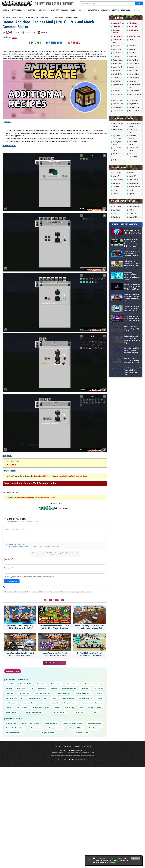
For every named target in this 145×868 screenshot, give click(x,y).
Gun (46, 698)
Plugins (105, 10)
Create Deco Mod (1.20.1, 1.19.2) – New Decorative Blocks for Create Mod (90, 627)
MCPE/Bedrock (17, 10)
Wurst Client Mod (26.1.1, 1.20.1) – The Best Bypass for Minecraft (133, 362)
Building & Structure (69, 689)
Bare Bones (116, 217)
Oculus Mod (132, 49)
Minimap (100, 698)
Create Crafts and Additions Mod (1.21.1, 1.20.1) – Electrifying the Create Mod (55, 627)
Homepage (6, 17)
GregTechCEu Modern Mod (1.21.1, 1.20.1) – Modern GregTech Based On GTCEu (90, 654)
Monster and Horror (29, 703)
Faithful (115, 213)
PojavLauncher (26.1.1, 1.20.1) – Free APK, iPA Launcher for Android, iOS (132, 298)
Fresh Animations (134, 206)
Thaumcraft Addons (81, 733)
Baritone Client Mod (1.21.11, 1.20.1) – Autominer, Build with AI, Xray (132, 347)
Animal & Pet (41, 684)
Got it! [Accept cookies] (136, 859)
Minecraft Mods (17, 17)
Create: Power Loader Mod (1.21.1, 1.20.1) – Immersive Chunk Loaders (55, 654)
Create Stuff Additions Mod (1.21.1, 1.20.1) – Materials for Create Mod (20, 627)
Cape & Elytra (85, 689)
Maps (81, 10)
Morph (43, 703)
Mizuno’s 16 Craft (134, 217)
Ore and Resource (70, 703)
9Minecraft (71, 759)
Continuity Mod (117, 107)
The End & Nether (59, 712)
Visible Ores (132, 213)
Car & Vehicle (98, 689)
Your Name (9, 559)
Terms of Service (68, 746)
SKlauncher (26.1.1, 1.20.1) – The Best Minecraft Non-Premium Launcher (132, 276)
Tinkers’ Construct (134, 63)
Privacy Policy (66, 553)
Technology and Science (34, 712)
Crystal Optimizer (134, 107)
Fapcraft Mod (133, 100)
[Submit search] (139, 3)
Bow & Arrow (42, 689)
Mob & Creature (11, 703)
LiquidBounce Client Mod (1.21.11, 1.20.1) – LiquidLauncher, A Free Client (132, 393)
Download (74, 42)
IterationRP (132, 176)
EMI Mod (132, 40)
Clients (42, 10)
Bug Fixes (54, 689)
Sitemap (89, 746)
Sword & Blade (11, 712)
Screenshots (54, 42)
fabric (49, 54)
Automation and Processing (93, 684)
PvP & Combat (22, 708)
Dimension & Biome (63, 693)
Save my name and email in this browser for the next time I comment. (30, 577)
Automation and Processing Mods (17, 592)
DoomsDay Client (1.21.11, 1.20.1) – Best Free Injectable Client (132, 377)
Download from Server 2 (47, 498)
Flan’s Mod (116, 78)
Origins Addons (36, 728)
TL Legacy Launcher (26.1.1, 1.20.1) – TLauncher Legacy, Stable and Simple (131, 243)
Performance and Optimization (92, 703)
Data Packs (92, 10)
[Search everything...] (108, 3)
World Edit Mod (133, 71)
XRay (96, 712)
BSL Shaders (117, 173)
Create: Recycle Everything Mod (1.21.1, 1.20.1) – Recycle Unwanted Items (20, 654)
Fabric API (116, 27)
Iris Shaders (116, 46)
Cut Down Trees (24, 693)
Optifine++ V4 (117, 160)
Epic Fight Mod (133, 60)
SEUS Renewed (134, 180)
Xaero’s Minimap (118, 53)
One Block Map (117, 130)
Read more (112, 863)
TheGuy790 (44, 32)
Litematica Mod (134, 67)
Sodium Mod (117, 49)
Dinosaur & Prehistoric (83, 693)
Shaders (31, 10)
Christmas (9, 693)
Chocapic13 (116, 183)
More (136, 10)
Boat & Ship (21, 689)
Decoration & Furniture (43, 693)
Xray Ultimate (117, 206)
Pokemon (9, 708)
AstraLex (116, 194)
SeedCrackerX (117, 100)
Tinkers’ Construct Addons (15, 728)
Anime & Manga (56, 684)
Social (81, 708)
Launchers (54, 10)
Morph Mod (132, 81)
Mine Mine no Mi (118, 85)
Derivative (132, 173)
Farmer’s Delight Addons (31, 723)
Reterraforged (117, 94)
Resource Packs (68, 10)
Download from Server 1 (26, 498)
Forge (14, 37)
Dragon (99, 693)
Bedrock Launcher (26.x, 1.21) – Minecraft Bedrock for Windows (132, 254)
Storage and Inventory (95, 708)
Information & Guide (67, 698)
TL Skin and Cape (134, 91)
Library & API (10, 684)
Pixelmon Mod (117, 36)
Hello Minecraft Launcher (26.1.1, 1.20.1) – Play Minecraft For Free (132, 264)
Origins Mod (116, 71)
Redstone (57, 708)
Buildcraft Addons (76, 728)
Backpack (9, 689)
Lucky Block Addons (48, 733)
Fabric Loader (133, 23)
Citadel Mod (116, 91)
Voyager (131, 194)
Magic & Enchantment (86, 698)
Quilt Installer (133, 30)
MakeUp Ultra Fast (134, 187)
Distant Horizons (118, 60)
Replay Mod (116, 81)
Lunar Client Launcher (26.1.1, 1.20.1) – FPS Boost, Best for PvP (131, 308)
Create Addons (39, 592)
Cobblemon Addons (95, 723)
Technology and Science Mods (81, 592)
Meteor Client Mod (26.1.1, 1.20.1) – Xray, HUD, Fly (131, 331)
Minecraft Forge (13, 461)
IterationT (116, 176)
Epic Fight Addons (51, 723)
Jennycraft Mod (118, 104)
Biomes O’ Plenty (134, 74)
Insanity (115, 190)
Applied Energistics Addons (73, 723)
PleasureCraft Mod (135, 111)
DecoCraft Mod (118, 74)
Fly (22, 698)
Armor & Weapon (72, 684)
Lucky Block (132, 46)
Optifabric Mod (117, 63)
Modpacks (126, 10)
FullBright (132, 210)
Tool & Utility (79, 712)
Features (35, 42)
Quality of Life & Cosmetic (41, 708)
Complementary (134, 183)
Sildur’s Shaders (118, 180)
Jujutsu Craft (133, 56)
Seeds (115, 10)
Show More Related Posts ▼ (55, 663)
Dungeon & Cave (11, 698)
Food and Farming (34, 698)
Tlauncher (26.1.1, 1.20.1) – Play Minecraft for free (133, 232)
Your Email (8, 568)
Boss (31, 689)
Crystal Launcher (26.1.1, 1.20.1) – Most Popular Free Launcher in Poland (132, 319)
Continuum (116, 187)
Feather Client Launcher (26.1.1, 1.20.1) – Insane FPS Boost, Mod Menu (132, 287)
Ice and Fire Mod (118, 67)
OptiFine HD (133, 27)
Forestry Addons (95, 728)
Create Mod (11, 465)
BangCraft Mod (133, 104)
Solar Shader (117, 154)
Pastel (131, 190)
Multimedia (55, 703)
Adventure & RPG (26, 684)
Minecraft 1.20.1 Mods (57, 592)
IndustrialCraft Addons (14, 733)
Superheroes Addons (56, 728)
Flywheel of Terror (118, 111)
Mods (5, 10)
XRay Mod (116, 56)
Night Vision (116, 210)
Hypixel (54, 698)
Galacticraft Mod (134, 78)
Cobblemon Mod (134, 36)
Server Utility (70, 708)
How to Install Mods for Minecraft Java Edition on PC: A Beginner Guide (60, 476)
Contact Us (57, 746)
